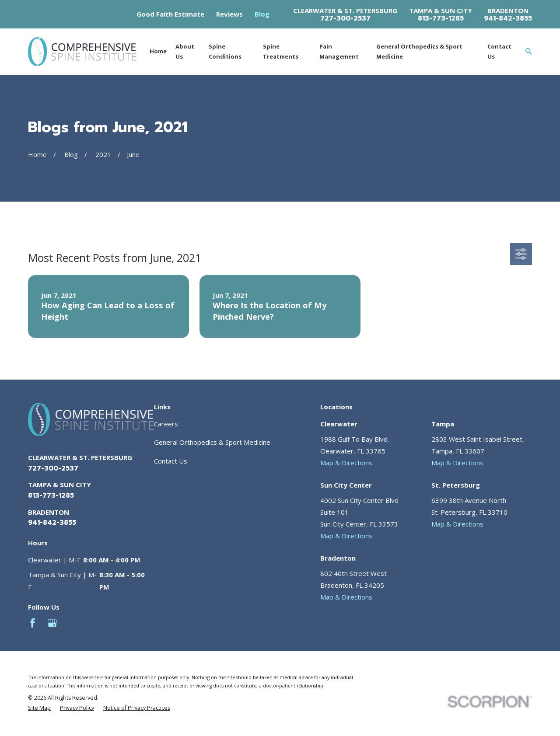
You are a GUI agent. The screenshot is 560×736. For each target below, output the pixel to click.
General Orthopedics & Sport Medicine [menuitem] (419, 51)
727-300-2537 (345, 19)
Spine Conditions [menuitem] (225, 51)
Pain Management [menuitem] (339, 51)
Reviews (229, 14)
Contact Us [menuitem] (499, 51)
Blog (262, 14)
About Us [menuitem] (185, 51)
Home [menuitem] (158, 51)
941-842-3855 (508, 19)
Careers (166, 424)
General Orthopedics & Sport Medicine (212, 442)
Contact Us (171, 461)
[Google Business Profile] (52, 623)
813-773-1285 (441, 19)
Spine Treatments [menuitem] (281, 51)
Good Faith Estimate (170, 14)
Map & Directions (346, 463)
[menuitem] (39, 708)
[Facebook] (33, 623)
